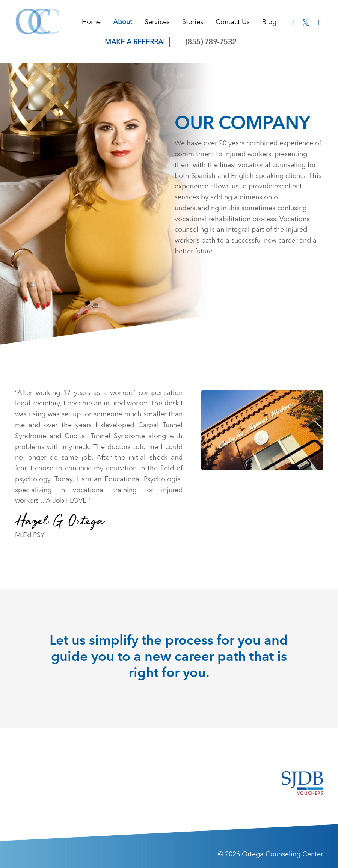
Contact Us (233, 22)
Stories (193, 22)
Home (91, 22)
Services (157, 22)
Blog (269, 22)
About (123, 22)
